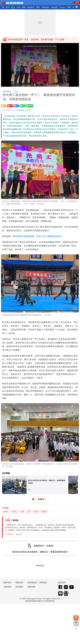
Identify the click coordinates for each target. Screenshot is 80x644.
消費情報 (31, 587)
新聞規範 (43, 582)
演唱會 (6, 512)
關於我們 (8, 582)
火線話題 (54, 7)
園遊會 (44, 512)
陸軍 (29, 512)
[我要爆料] (76, 618)
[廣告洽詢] (76, 623)
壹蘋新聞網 (7, 91)
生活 (13, 7)
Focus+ (63, 7)
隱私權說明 (31, 582)
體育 (38, 7)
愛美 (69, 7)
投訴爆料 (19, 587)
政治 (8, 7)
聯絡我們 (19, 582)
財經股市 (31, 7)
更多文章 (19, 534)
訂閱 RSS (9, 534)
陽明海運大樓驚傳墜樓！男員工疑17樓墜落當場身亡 (38, 236)
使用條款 (8, 587)
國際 (24, 7)
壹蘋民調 (45, 7)
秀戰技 (36, 512)
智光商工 (14, 512)
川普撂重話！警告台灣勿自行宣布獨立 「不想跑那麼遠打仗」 (37, 39)
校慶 (22, 512)
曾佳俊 (22, 110)
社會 (18, 7)
